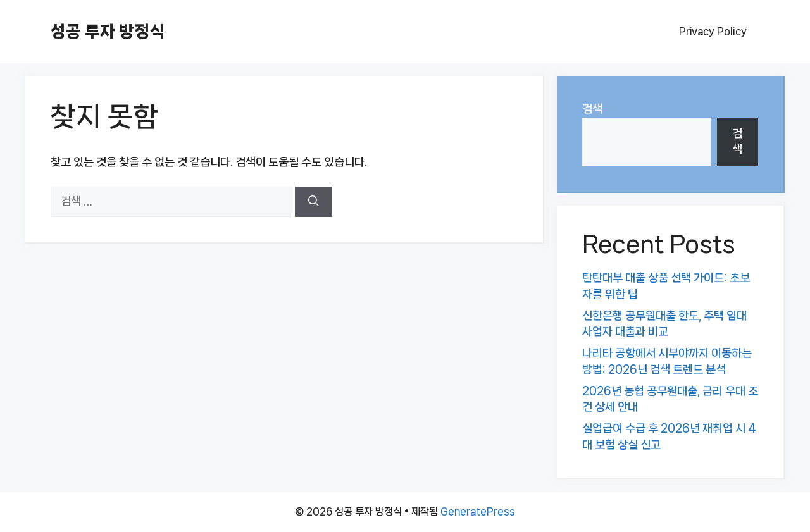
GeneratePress (478, 511)
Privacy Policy (713, 31)
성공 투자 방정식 (108, 31)
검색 (592, 109)
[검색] (314, 202)
